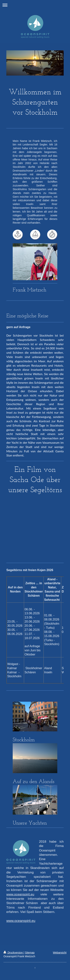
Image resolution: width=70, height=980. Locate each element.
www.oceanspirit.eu (20, 894)
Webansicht (60, 953)
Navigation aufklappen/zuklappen (35, 5)
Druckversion (14, 953)
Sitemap (30, 953)
